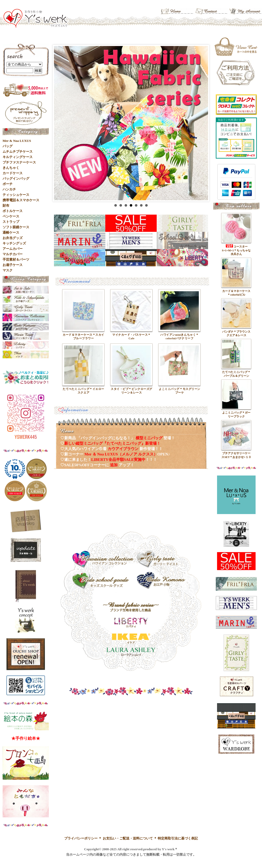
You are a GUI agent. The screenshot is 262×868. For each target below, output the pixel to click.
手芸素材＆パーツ (16, 259)
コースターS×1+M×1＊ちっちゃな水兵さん (236, 250)
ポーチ (8, 184)
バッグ (8, 146)
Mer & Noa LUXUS (17, 141)
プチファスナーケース (19, 162)
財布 (6, 205)
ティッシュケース (16, 195)
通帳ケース (11, 232)
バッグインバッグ (16, 179)
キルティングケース (18, 157)
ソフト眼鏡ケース (16, 227)
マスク (8, 270)
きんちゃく (11, 168)
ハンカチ (9, 189)
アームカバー (13, 249)
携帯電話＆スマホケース (21, 200)
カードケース (13, 173)
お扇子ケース (13, 265)
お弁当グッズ (13, 238)
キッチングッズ (14, 243)
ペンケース (11, 216)
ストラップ (11, 222)
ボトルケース (13, 211)
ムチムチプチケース (18, 152)
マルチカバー (13, 254)
